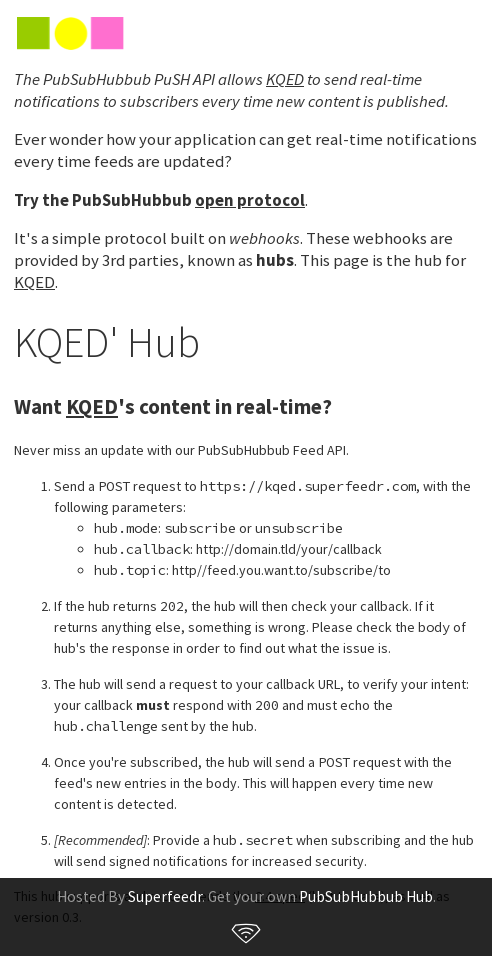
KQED (285, 79)
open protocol (250, 200)
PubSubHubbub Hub (366, 896)
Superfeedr (165, 896)
